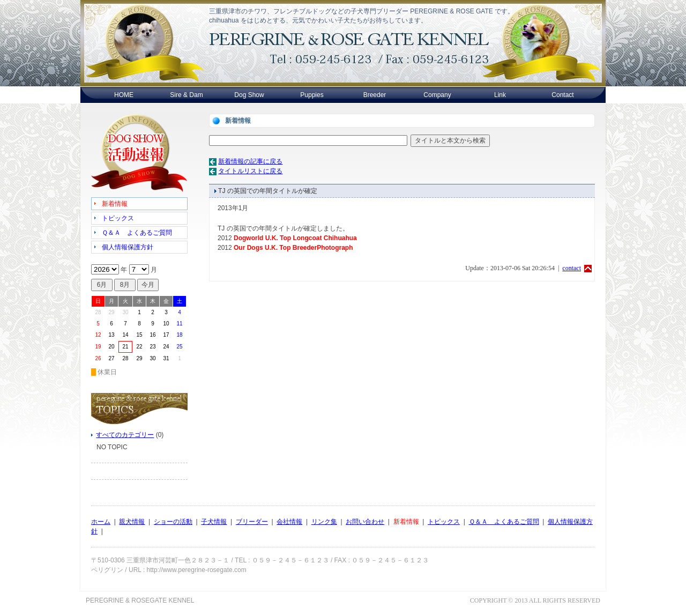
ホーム (101, 522)
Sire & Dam (186, 95)
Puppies (312, 95)
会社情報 (289, 522)
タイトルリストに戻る (250, 171)
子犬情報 (214, 522)
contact (572, 268)
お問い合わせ (365, 522)
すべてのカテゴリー (125, 435)
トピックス (444, 522)
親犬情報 (132, 522)
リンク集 (324, 522)
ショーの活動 (173, 522)
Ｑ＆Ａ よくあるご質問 (504, 522)
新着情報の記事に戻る (250, 161)
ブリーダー (252, 522)
